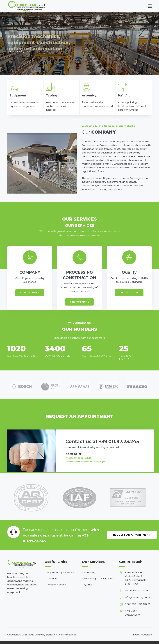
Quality (88, 585)
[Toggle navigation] (150, 6)
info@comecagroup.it (78, 458)
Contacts (52, 579)
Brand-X (50, 635)
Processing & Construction (99, 579)
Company (90, 573)
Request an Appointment (132, 535)
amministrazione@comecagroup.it (86, 462)
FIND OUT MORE (30, 293)
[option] (22, 386)
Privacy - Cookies (56, 585)
